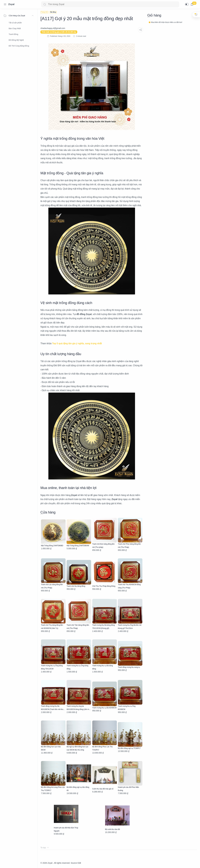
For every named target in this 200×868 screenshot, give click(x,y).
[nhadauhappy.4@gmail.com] (53, 28)
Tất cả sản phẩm (15, 23)
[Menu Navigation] (5, 4)
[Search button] (45, 4)
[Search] (110, 4)
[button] (187, 4)
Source (74, 863)
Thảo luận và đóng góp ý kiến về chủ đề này (59, 32)
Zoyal (11, 4)
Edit (79, 863)
